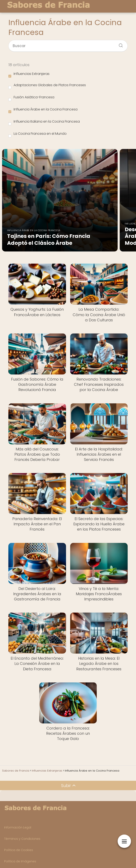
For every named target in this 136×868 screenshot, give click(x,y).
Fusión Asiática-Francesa (31, 98)
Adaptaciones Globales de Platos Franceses (47, 86)
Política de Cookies (19, 850)
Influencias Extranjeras (29, 74)
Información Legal (18, 827)
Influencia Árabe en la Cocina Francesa (43, 110)
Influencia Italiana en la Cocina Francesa (44, 122)
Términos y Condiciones (22, 839)
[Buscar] (119, 44)
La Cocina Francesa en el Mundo (37, 134)
